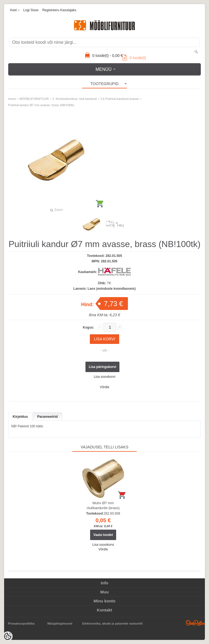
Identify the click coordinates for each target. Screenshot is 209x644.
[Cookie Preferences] (8, 636)
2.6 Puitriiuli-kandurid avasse (120, 99)
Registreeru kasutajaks (59, 10)
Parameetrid (48, 417)
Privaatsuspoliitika (21, 623)
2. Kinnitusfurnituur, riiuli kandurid (75, 99)
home (12, 99)
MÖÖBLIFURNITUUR (34, 99)
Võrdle (104, 387)
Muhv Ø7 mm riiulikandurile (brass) (103, 505)
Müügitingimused (60, 623)
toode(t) (134, 58)
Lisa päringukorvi (102, 367)
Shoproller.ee (195, 623)
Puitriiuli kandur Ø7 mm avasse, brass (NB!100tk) (41, 105)
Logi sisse (31, 10)
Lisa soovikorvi (104, 377)
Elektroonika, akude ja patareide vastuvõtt (112, 623)
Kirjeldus (20, 417)
